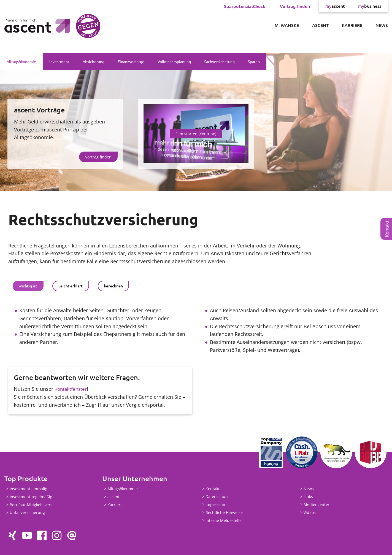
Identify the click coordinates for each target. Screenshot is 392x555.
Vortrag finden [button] (98, 157)
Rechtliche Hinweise (224, 512)
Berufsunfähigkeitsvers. (32, 505)
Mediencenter (317, 504)
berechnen (113, 286)
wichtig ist (28, 286)
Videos (310, 512)
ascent (335, 6)
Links (308, 497)
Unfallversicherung (27, 513)
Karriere (352, 25)
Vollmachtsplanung (174, 61)
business (370, 6)
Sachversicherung (219, 61)
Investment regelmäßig (31, 497)
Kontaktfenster (71, 389)
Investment (59, 61)
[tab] (28, 286)
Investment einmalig (29, 489)
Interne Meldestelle (224, 520)
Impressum (216, 504)
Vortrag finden (295, 6)
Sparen (254, 61)
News (382, 25)
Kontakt (387, 229)
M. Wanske (287, 25)
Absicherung (94, 61)
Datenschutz (217, 497)
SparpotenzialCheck (245, 6)
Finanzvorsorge (131, 61)
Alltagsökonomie (21, 61)
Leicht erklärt (71, 286)
